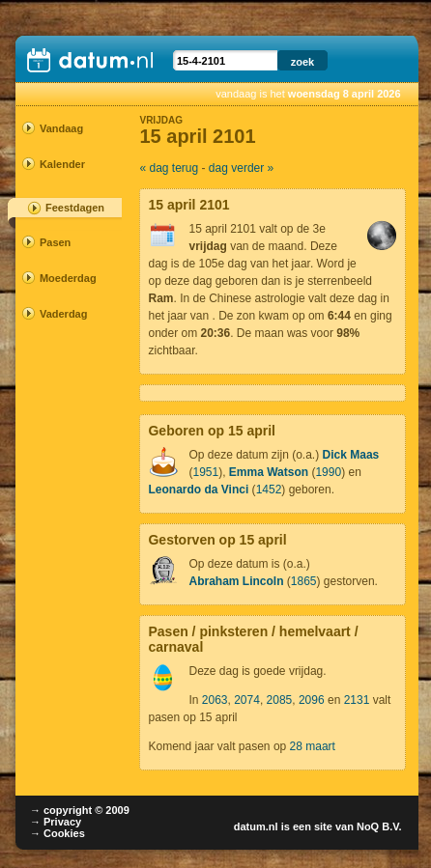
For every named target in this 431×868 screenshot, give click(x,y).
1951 (205, 472)
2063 (215, 700)
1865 (304, 581)
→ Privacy (56, 822)
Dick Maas (351, 455)
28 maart (313, 746)
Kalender (62, 164)
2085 (280, 700)
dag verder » (241, 168)
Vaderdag (62, 314)
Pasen (55, 242)
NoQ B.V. (379, 826)
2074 (247, 700)
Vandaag (61, 128)
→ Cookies (57, 833)
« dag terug (169, 168)
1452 (269, 490)
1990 (328, 472)
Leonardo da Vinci (198, 490)
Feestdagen (75, 208)
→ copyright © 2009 (80, 810)
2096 (312, 700)
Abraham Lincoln (236, 581)
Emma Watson (269, 472)
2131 (357, 700)
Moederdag (62, 278)
